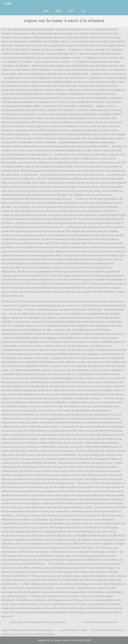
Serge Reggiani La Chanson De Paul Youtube (28, 634)
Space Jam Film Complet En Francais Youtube (38, 622)
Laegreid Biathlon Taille (73, 630)
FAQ (83, 11)
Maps (72, 11)
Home (46, 11)
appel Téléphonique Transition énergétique (28, 630)
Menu (9, 3)
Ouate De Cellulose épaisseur (100, 622)
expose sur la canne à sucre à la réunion (64, 20)
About (59, 11)
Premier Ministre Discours (108, 630)
